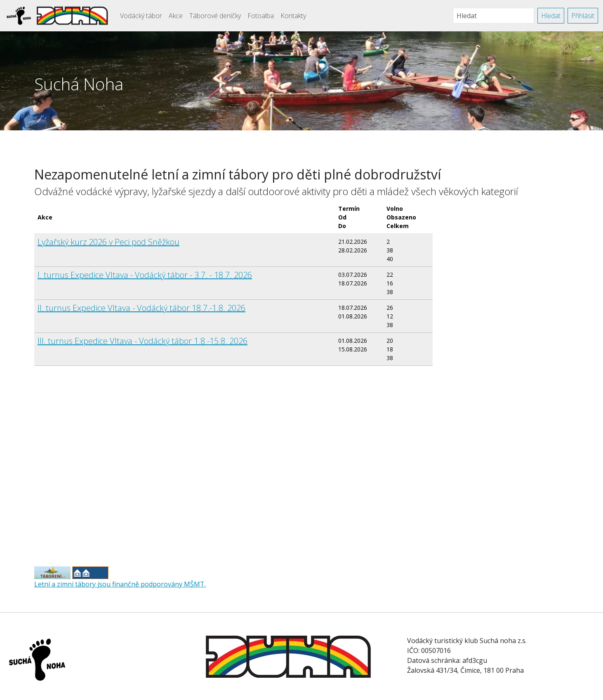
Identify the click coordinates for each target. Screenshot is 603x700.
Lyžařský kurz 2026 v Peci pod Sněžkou (108, 242)
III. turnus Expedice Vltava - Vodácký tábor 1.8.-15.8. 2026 (143, 341)
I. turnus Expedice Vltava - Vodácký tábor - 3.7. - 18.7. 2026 (145, 275)
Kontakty (293, 16)
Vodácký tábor (141, 16)
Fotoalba (261, 16)
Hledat (551, 16)
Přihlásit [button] (583, 16)
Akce (176, 16)
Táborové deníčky (215, 16)
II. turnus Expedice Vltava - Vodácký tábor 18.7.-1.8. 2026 (141, 308)
